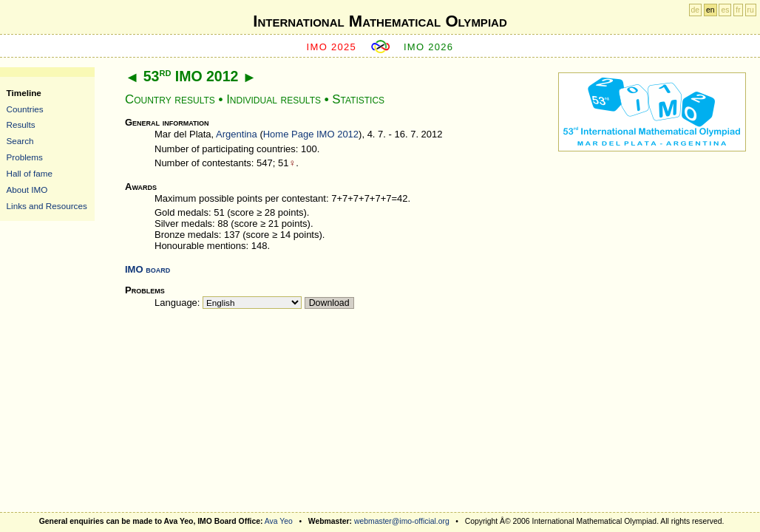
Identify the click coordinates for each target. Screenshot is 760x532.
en (710, 10)
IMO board (147, 269)
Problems (25, 157)
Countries (25, 109)
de (696, 10)
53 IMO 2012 (191, 76)
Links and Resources (47, 206)
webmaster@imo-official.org (402, 521)
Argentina (237, 134)
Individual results (274, 99)
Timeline (24, 93)
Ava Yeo (279, 521)
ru (751, 10)
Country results (170, 99)
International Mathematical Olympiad (380, 21)
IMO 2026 (429, 47)
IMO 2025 (332, 47)
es (725, 10)
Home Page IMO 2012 (311, 134)
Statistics (358, 99)
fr (738, 10)
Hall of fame (30, 173)
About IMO (27, 190)
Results (21, 125)
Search (20, 141)
